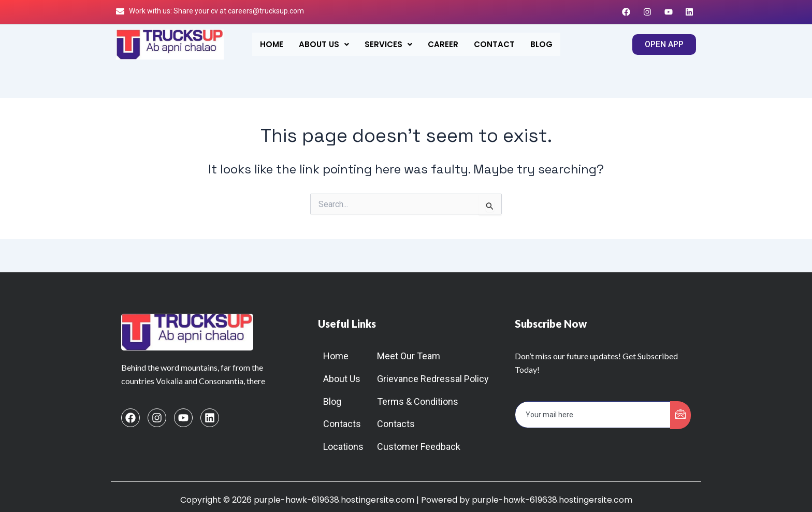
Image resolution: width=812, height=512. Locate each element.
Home (272, 44)
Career (443, 44)
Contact (494, 44)
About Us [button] (324, 44)
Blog (541, 44)
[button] (324, 44)
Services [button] (388, 44)
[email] (593, 415)
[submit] (680, 415)
